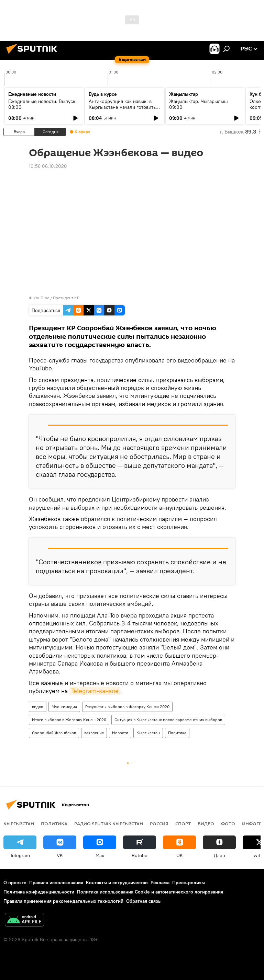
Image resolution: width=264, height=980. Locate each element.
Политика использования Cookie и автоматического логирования (150, 892)
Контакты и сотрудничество (117, 883)
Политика (177, 733)
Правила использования (56, 883)
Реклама (160, 883)
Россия (159, 823)
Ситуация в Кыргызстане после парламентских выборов (168, 720)
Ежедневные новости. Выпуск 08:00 (42, 104)
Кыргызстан (148, 733)
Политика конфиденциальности (39, 892)
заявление (94, 733)
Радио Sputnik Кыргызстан (109, 823)
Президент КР (66, 298)
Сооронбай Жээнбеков (54, 733)
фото (228, 823)
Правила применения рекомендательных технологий (63, 901)
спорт (183, 823)
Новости (120, 733)
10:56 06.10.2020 (48, 166)
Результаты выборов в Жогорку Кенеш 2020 (127, 707)
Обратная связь (143, 901)
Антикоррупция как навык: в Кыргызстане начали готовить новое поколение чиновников (122, 107)
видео (38, 707)
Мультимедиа (64, 707)
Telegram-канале (95, 691)
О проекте (15, 883)
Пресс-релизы (189, 883)
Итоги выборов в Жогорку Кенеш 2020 (69, 720)
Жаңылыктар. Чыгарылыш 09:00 (199, 104)
